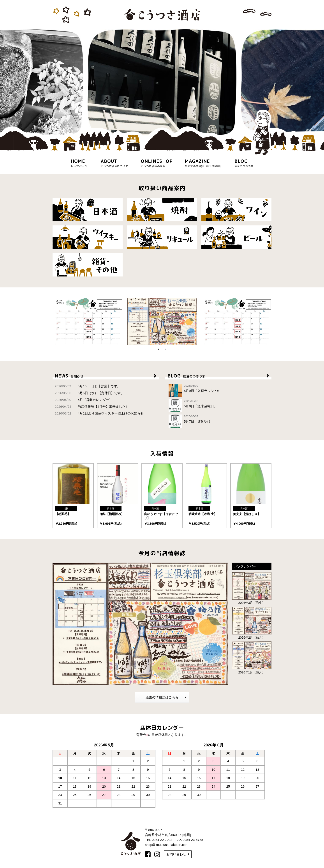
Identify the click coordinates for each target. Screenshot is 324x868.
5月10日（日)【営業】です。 (88, 386)
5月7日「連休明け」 (218, 421)
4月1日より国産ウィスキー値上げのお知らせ (99, 413)
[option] (162, 83)
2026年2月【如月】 (252, 623)
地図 (187, 835)
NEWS (106, 376)
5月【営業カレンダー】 (84, 400)
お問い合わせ (178, 854)
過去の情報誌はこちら (166, 697)
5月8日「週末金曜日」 (218, 406)
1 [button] (159, 349)
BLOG (218, 376)
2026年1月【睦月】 (252, 658)
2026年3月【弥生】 (252, 588)
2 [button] (165, 349)
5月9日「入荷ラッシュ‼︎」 (218, 390)
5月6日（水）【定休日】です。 (89, 393)
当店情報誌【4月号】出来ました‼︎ (91, 407)
